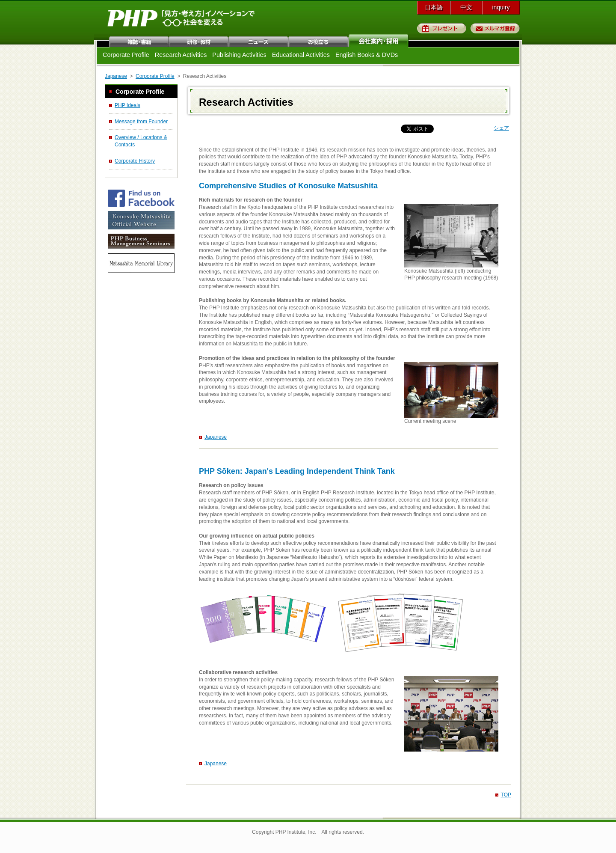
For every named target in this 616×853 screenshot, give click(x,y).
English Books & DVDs (367, 55)
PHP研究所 (182, 21)
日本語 (434, 7)
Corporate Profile (126, 55)
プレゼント (442, 28)
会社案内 (379, 41)
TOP (506, 795)
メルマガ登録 (495, 28)
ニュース (259, 41)
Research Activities (181, 55)
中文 (466, 7)
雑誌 (139, 41)
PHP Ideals (127, 105)
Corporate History (135, 161)
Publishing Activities (239, 55)
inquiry (501, 7)
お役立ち (319, 41)
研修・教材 (199, 41)
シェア (501, 128)
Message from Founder (141, 122)
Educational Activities (301, 55)
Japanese (116, 76)
